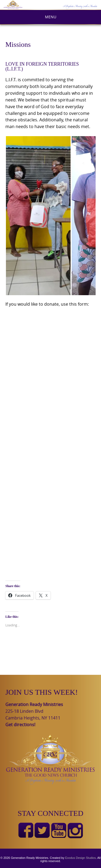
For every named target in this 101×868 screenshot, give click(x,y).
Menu (51, 17)
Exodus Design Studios (81, 858)
